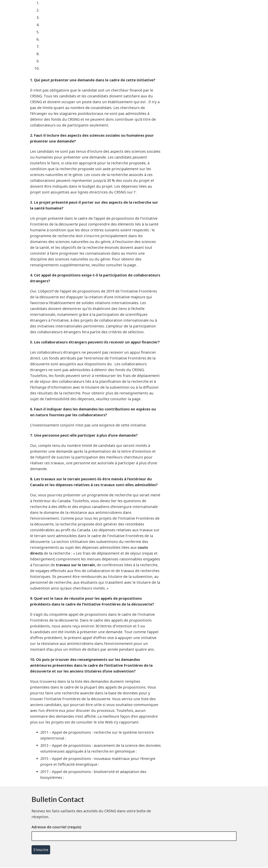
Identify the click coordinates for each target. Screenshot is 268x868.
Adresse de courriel (49, 827)
